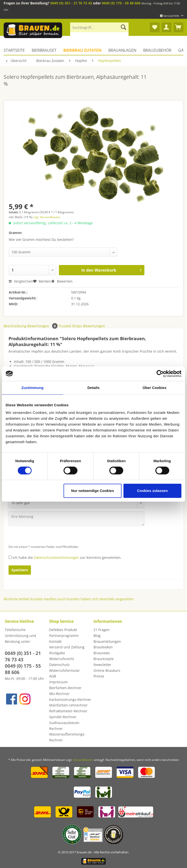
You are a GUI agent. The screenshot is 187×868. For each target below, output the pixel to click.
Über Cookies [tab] (155, 388)
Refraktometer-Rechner (68, 711)
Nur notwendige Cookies (93, 491)
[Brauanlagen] (122, 50)
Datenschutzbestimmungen (56, 557)
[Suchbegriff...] (99, 27)
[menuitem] (99, 30)
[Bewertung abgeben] (76, 503)
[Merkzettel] (155, 27)
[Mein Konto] (167, 27)
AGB (53, 676)
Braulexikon (103, 647)
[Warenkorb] (178, 27)
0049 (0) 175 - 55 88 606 (121, 3)
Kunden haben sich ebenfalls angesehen (100, 599)
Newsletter (102, 665)
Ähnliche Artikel (17, 599)
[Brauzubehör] (157, 50)
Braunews (102, 653)
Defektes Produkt (63, 630)
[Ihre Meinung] (76, 519)
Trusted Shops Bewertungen (82, 326)
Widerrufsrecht (62, 659)
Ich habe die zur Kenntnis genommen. (67, 557)
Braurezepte (104, 659)
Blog (97, 636)
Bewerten (62, 281)
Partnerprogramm (64, 636)
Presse (99, 676)
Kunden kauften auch (48, 599)
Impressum (58, 682)
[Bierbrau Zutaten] (82, 50)
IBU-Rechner (59, 694)
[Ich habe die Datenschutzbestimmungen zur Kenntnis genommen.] (10, 557)
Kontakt (55, 641)
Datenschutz (59, 665)
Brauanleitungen (107, 641)
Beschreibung (15, 326)
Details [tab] (93, 388)
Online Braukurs (107, 670)
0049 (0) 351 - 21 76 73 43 (71, 3)
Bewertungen (43, 326)
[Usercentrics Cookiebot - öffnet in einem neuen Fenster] (160, 374)
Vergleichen (21, 281)
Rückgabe (57, 653)
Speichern (20, 570)
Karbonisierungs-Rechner (70, 700)
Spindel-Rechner (63, 717)
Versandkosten (83, 760)
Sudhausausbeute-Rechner (65, 726)
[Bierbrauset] (44, 50)
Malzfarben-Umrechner (68, 705)
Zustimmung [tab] (33, 388)
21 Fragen (102, 630)
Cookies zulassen (152, 491)
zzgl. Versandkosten (47, 217)
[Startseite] (16, 50)
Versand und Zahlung (67, 647)
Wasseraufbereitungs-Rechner (67, 737)
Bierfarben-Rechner (65, 688)
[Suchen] (123, 27)
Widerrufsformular (65, 670)
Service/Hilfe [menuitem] (170, 16)
